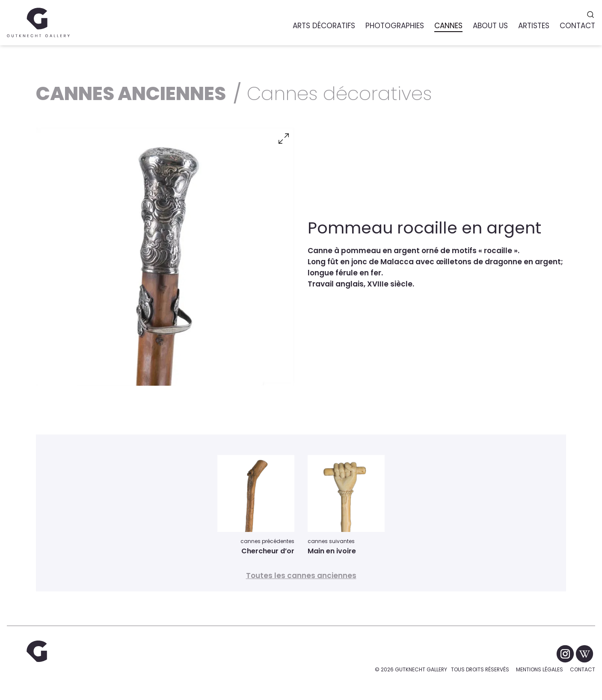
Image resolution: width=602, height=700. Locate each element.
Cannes (448, 26)
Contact (583, 669)
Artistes (534, 26)
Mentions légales (540, 669)
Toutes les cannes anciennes (301, 576)
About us (490, 26)
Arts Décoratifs (324, 26)
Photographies (395, 26)
